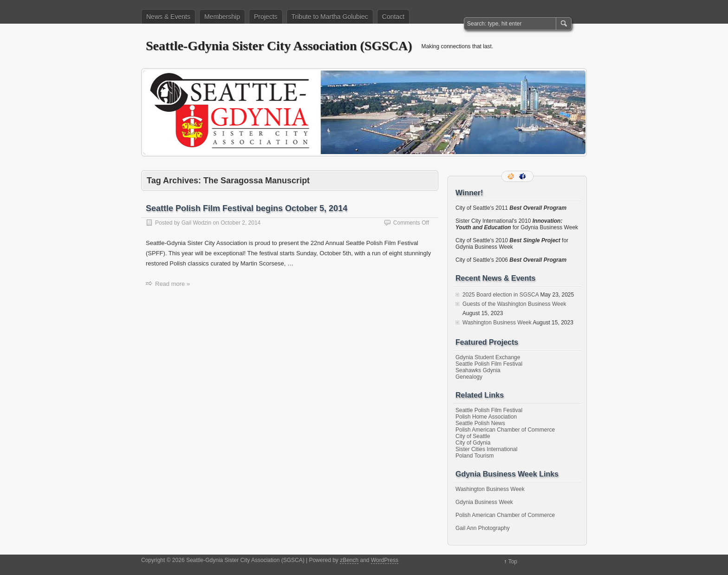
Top (513, 562)
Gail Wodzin (196, 223)
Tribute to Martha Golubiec (330, 17)
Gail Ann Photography (483, 528)
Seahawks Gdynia (478, 370)
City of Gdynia (473, 443)
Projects (266, 17)
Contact (393, 17)
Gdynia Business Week (484, 502)
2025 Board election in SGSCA (500, 295)
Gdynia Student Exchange (488, 357)
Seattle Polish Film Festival (489, 364)
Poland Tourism (475, 456)
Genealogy (469, 377)
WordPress (385, 560)
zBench (349, 560)
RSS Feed (512, 176)
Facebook (523, 176)
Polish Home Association (486, 417)
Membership (222, 17)
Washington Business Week (497, 323)
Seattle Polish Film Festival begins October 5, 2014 (247, 208)
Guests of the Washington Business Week (514, 304)
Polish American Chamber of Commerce (505, 430)
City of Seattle (473, 436)
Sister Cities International (486, 449)
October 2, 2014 (240, 223)
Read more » (172, 284)
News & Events (168, 17)
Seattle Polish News (480, 423)
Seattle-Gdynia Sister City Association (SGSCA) (279, 46)
